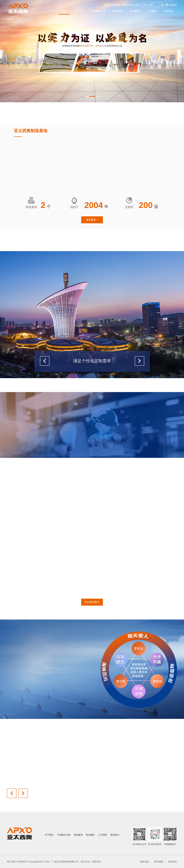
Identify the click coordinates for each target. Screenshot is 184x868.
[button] (90, 96)
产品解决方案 (98, 11)
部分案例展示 (92, 602)
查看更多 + (92, 220)
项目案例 (118, 11)
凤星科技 (96, 862)
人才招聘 (152, 11)
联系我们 (169, 11)
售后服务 (135, 11)
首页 (64, 11)
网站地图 (159, 862)
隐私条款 (145, 862)
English (171, 5)
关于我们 (79, 11)
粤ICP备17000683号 (17, 862)
